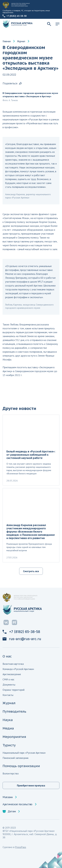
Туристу (9, 745)
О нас (7, 656)
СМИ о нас (8, 679)
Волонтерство (11, 773)
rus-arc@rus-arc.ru (22, 639)
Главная (7, 41)
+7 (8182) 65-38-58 (15, 16)
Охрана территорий (14, 690)
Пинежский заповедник (16, 758)
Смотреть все (31, 571)
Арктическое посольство (17, 804)
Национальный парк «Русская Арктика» (24, 753)
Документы (9, 685)
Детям (9, 811)
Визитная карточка (13, 664)
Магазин (8, 797)
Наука (8, 720)
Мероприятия (14, 737)
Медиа (8, 728)
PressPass (21, 847)
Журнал (21, 41)
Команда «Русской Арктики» (18, 669)
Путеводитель (14, 711)
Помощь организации (21, 766)
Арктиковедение (12, 674)
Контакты (8, 695)
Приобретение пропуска (31, 785)
